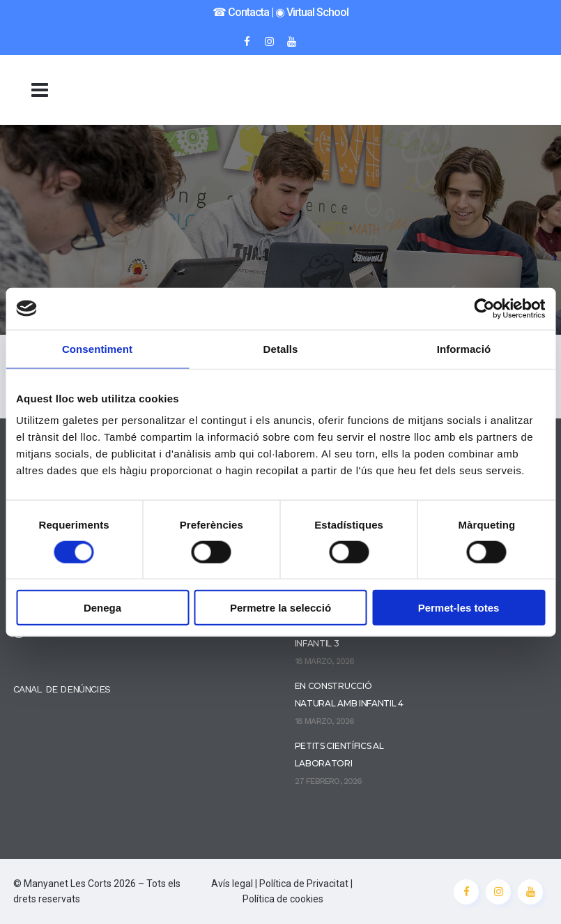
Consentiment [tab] (97, 348)
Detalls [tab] (281, 348)
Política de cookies (283, 899)
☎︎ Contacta (241, 12)
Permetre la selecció (280, 608)
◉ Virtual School (312, 12)
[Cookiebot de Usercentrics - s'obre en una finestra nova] (484, 308)
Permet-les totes (459, 608)
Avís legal (232, 884)
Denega (102, 608)
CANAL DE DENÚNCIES (62, 689)
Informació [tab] (464, 348)
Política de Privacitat (304, 884)
